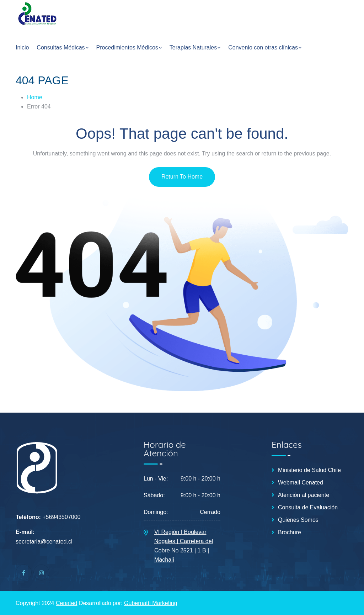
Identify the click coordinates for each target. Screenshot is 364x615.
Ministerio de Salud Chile (309, 470)
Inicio (22, 47)
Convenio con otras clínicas (263, 47)
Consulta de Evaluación (308, 508)
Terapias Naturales (193, 47)
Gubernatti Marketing (151, 603)
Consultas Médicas (61, 47)
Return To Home (182, 177)
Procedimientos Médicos (127, 47)
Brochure (290, 532)
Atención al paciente (304, 495)
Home (35, 97)
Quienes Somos (298, 520)
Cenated (67, 603)
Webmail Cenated (301, 483)
